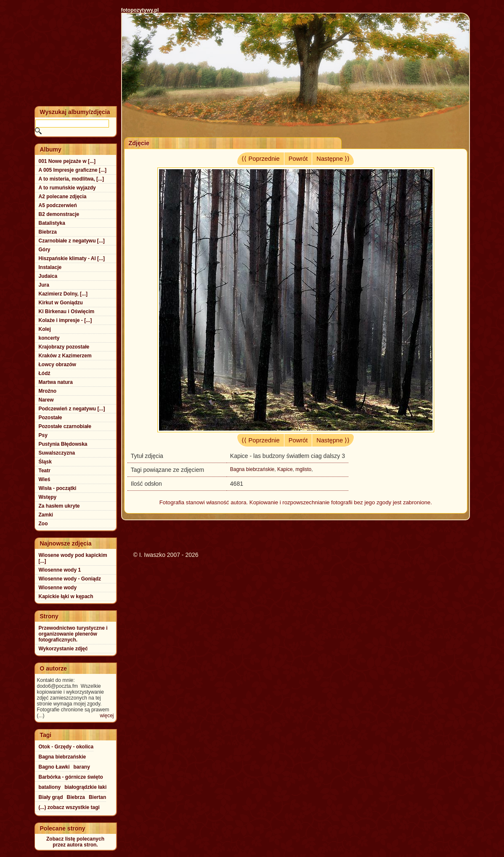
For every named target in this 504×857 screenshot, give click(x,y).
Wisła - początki (58, 488)
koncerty (49, 338)
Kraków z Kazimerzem (65, 356)
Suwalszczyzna (57, 453)
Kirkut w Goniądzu (61, 303)
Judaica (48, 276)
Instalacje (50, 267)
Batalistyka (52, 223)
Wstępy (48, 497)
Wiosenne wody (58, 588)
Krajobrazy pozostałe (64, 347)
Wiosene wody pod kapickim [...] (73, 558)
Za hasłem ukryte (59, 506)
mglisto (303, 469)
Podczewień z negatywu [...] (72, 409)
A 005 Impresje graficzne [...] (73, 170)
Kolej (45, 329)
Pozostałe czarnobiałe (65, 426)
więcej (107, 716)
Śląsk (45, 462)
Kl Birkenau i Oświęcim (67, 311)
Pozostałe (50, 418)
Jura (44, 285)
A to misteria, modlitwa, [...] (72, 179)
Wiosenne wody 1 (60, 570)
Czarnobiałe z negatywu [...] (72, 241)
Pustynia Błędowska (63, 444)
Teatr (45, 471)
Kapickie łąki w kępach (66, 596)
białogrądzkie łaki (85, 787)
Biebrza (48, 232)
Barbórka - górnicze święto (71, 777)
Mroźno (48, 391)
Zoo (43, 524)
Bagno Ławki (54, 767)
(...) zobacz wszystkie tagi (69, 807)
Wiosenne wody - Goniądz (70, 579)
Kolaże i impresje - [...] (65, 320)
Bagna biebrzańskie (252, 469)
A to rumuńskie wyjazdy (67, 188)
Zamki (46, 515)
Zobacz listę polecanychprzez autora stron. (75, 842)
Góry (45, 250)
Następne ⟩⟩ (333, 159)
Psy (43, 435)
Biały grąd (51, 797)
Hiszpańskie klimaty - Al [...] (72, 258)
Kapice (285, 469)
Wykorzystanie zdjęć (63, 649)
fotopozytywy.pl (140, 10)
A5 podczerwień (58, 205)
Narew (46, 400)
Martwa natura (56, 382)
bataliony (50, 787)
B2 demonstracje (59, 214)
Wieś (45, 479)
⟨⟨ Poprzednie (260, 159)
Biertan (97, 797)
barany (82, 767)
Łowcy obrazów (57, 365)
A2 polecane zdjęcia (63, 197)
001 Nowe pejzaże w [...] (67, 161)
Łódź (45, 373)
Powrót (298, 159)
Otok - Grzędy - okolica (66, 747)
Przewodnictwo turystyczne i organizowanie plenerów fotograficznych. (73, 634)
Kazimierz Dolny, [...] (63, 294)
